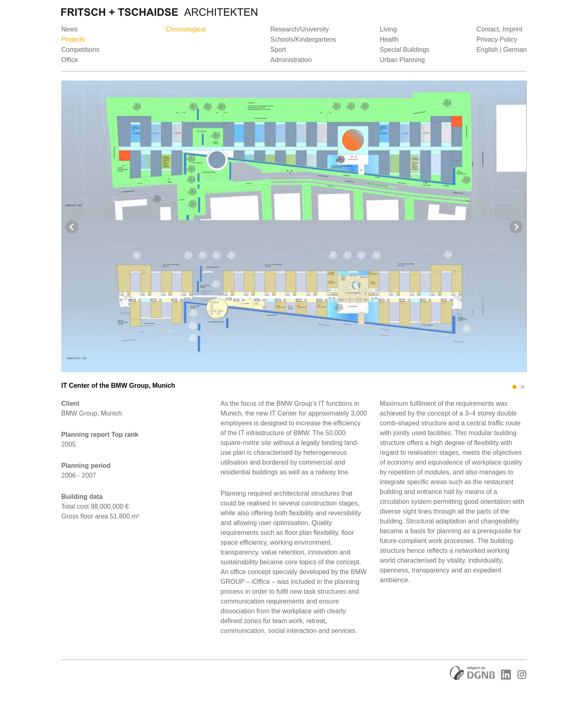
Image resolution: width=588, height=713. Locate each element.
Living (388, 29)
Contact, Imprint (500, 29)
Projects (73, 39)
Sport (278, 50)
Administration (291, 60)
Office (70, 60)
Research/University (300, 29)
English (487, 50)
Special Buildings (405, 50)
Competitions (80, 50)
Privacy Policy (497, 39)
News (69, 29)
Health (389, 39)
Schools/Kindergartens (303, 39)
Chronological (186, 29)
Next (516, 227)
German (515, 50)
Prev (72, 227)
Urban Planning (402, 60)
